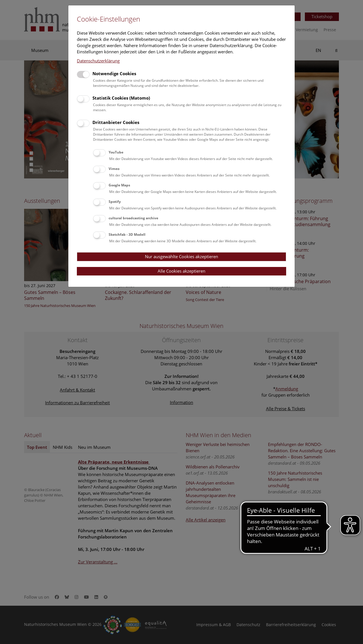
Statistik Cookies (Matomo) (121, 98)
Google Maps (119, 185)
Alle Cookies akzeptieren (181, 271)
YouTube (116, 152)
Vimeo (114, 169)
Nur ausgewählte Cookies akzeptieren (181, 256)
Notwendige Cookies (114, 73)
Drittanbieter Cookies (116, 122)
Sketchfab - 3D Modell (127, 234)
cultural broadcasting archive (133, 218)
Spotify (115, 202)
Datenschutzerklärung (98, 61)
